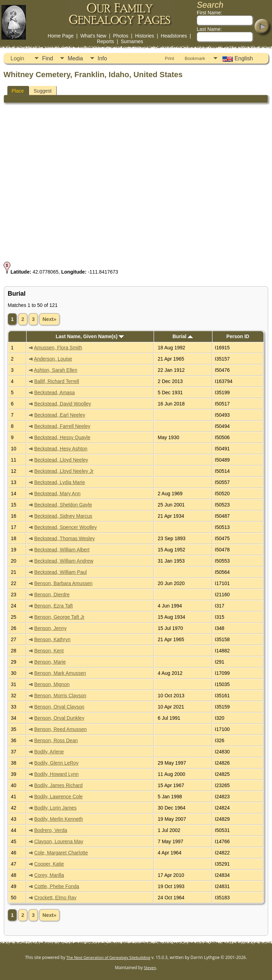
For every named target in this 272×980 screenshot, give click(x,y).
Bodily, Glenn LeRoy (57, 763)
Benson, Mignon (52, 684)
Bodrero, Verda (51, 830)
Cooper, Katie (49, 864)
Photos (121, 36)
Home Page (61, 36)
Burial (183, 336)
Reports (106, 41)
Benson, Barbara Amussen (64, 583)
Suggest (43, 91)
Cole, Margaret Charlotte (61, 853)
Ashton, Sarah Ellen (56, 370)
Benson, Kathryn (53, 639)
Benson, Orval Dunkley (59, 718)
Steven (150, 968)
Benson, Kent (49, 651)
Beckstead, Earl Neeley (60, 415)
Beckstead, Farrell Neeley (62, 426)
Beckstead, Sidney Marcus (63, 516)
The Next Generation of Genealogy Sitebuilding (109, 957)
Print (170, 58)
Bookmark (195, 58)
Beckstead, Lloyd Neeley (61, 460)
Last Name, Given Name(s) (90, 336)
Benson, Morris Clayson (60, 696)
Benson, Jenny (51, 628)
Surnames (132, 41)
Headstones (174, 36)
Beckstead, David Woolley (63, 404)
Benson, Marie (50, 662)
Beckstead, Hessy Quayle (62, 437)
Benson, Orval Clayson (59, 707)
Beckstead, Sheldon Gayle (63, 505)
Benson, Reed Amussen (61, 729)
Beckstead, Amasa (55, 392)
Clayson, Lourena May (59, 841)
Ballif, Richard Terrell (57, 381)
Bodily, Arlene (49, 752)
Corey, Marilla (49, 875)
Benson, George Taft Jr (60, 617)
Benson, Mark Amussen (60, 673)
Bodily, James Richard (58, 785)
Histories (145, 36)
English (237, 59)
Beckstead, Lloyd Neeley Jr (64, 471)
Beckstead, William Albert (62, 550)
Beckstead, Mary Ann (57, 494)
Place (18, 91)
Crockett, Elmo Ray (55, 898)
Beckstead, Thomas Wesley (65, 538)
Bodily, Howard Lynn (57, 774)
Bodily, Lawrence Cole (58, 797)
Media (75, 58)
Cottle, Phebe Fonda (57, 886)
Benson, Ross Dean (56, 740)
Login (17, 58)
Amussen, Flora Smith (58, 348)
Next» (49, 319)
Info (102, 58)
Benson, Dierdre (52, 595)
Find (47, 58)
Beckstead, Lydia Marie (60, 482)
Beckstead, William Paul (61, 572)
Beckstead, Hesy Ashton (61, 449)
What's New (93, 36)
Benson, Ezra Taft (54, 606)
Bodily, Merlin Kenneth (59, 819)
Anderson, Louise (53, 359)
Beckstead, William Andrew (64, 561)
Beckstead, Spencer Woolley (66, 527)
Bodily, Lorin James (55, 808)
